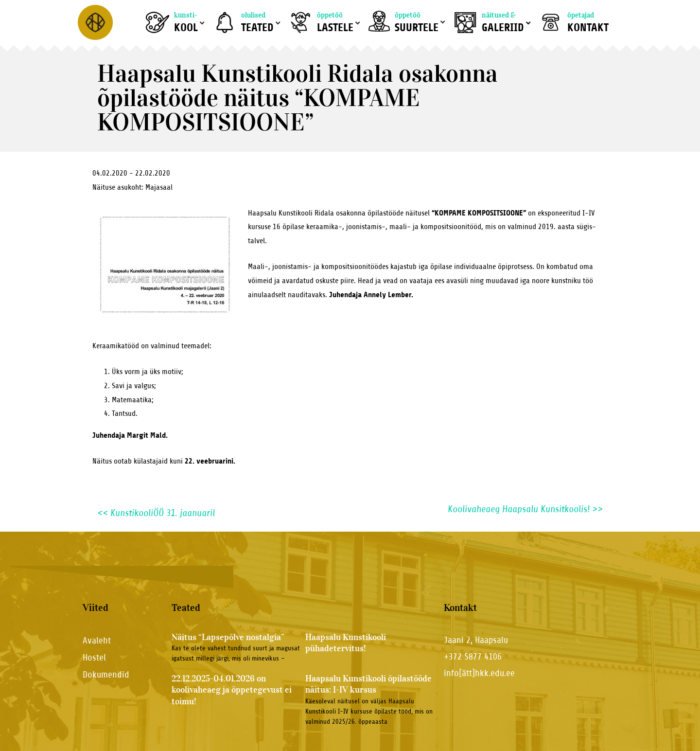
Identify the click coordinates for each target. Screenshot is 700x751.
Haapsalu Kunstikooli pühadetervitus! (346, 643)
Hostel (94, 657)
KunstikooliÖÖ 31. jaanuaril (156, 513)
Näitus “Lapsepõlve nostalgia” (228, 637)
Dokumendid (106, 674)
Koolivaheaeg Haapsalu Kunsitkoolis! (525, 509)
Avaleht (97, 640)
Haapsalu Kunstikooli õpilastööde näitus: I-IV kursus (368, 684)
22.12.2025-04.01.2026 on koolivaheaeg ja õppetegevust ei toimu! (232, 690)
